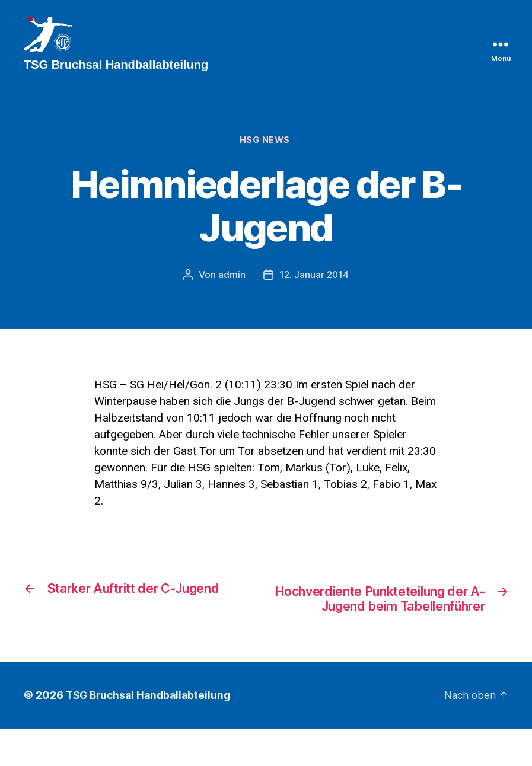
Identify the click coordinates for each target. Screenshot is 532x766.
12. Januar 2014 (314, 294)
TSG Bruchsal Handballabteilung (152, 733)
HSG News (266, 159)
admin (231, 294)
